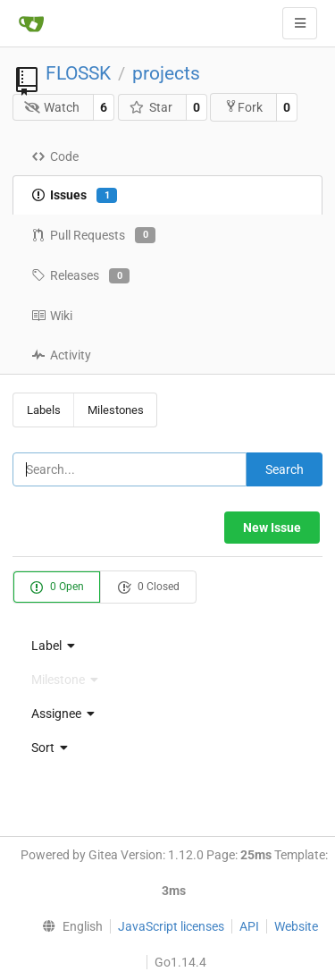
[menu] (167, 646)
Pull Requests (93, 235)
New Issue (272, 528)
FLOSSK (78, 73)
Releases (80, 276)
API (249, 926)
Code (55, 156)
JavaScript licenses (171, 926)
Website (296, 926)
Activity (61, 355)
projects (166, 73)
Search (285, 469)
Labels (44, 410)
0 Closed (148, 587)
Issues (74, 196)
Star (151, 107)
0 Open (57, 587)
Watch (52, 107)
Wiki (52, 316)
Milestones (116, 410)
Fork (243, 107)
